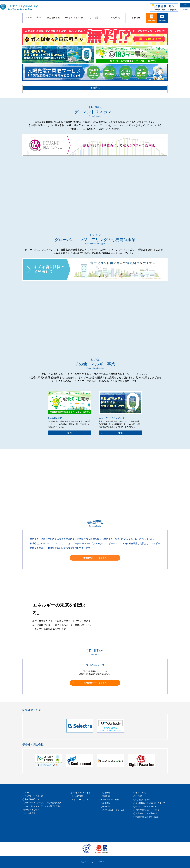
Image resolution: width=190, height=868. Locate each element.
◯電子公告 (105, 806)
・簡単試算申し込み (31, 810)
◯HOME (26, 793)
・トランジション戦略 (110, 800)
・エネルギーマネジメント (81, 800)
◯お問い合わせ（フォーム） (113, 810)
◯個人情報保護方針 (142, 800)
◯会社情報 (105, 793)
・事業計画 (105, 796)
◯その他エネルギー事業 (80, 793)
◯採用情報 (105, 803)
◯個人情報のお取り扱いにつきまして (149, 803)
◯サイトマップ (140, 793)
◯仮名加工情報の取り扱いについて (148, 806)
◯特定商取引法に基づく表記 (146, 817)
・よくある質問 (29, 813)
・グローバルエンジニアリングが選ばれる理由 (42, 806)
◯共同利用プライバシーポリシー (147, 810)
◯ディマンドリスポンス (33, 796)
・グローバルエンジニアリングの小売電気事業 (42, 803)
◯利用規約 (138, 796)
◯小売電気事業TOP (31, 799)
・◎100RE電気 (76, 796)
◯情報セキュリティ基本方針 (146, 813)
